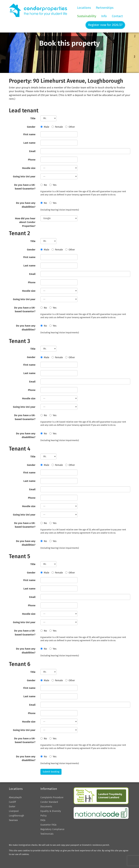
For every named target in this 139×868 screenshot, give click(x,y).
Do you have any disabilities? (26, 205)
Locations (84, 8)
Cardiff (12, 802)
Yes (53, 185)
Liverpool (14, 811)
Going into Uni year (24, 176)
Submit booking (51, 772)
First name (29, 134)
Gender (31, 127)
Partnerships (105, 8)
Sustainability (87, 16)
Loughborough (17, 816)
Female (57, 127)
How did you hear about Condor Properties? (25, 222)
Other (70, 127)
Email (32, 151)
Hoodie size (29, 168)
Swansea (13, 820)
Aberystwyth (15, 798)
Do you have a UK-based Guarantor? (25, 187)
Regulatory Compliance (52, 829)
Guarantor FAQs (48, 825)
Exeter (12, 807)
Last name (29, 143)
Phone (32, 160)
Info (104, 16)
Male (45, 127)
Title (33, 118)
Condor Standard (49, 802)
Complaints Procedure (52, 798)
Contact (117, 16)
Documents (46, 807)
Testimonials (47, 834)
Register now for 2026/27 (105, 25)
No (44, 185)
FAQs (43, 820)
